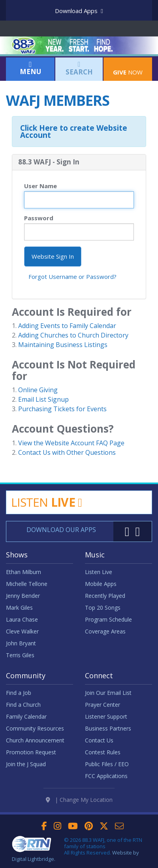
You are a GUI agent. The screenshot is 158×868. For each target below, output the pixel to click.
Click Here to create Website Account (74, 132)
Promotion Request (31, 752)
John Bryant (21, 643)
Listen (46, 502)
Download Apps (79, 11)
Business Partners (108, 728)
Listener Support (106, 716)
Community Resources (35, 728)
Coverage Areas (105, 631)
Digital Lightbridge (33, 859)
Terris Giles (20, 655)
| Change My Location (79, 800)
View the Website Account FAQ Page (71, 443)
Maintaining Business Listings (63, 345)
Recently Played (105, 596)
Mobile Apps (101, 584)
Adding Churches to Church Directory (73, 335)
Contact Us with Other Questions (67, 452)
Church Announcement (35, 740)
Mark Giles (19, 608)
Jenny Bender (23, 596)
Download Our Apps (61, 530)
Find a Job (19, 693)
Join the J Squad (26, 764)
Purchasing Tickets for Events (62, 409)
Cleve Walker (22, 631)
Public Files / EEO (107, 764)
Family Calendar (26, 716)
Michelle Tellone (27, 584)
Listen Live (99, 572)
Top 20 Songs (103, 608)
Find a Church (23, 705)
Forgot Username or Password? (72, 277)
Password (39, 218)
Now (128, 68)
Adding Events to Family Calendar (67, 326)
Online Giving (38, 390)
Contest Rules (103, 752)
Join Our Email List (108, 693)
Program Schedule (108, 619)
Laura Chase (22, 619)
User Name (40, 186)
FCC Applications (106, 776)
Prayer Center (103, 705)
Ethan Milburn (24, 572)
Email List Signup (43, 399)
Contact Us (99, 740)
